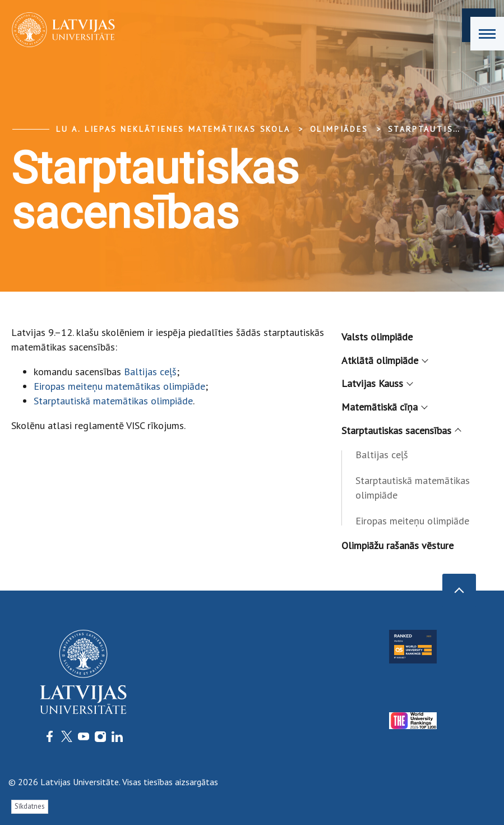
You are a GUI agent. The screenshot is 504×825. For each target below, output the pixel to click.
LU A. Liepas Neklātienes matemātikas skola (173, 129)
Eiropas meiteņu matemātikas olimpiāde (119, 386)
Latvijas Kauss (376, 383)
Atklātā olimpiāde (384, 360)
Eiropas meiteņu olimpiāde (412, 521)
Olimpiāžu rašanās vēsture (397, 545)
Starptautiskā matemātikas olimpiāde (113, 401)
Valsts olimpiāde (377, 337)
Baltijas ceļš (150, 372)
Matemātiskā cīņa (384, 407)
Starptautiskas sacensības (401, 430)
